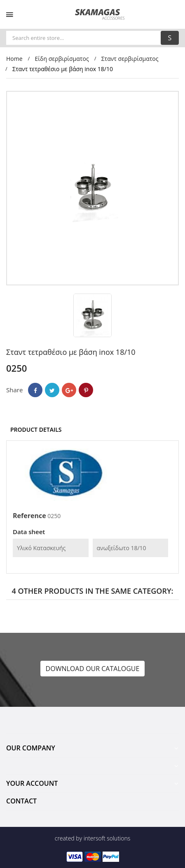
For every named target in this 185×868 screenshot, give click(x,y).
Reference (29, 516)
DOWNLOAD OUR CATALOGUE (93, 669)
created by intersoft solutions (92, 838)
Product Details (36, 429)
